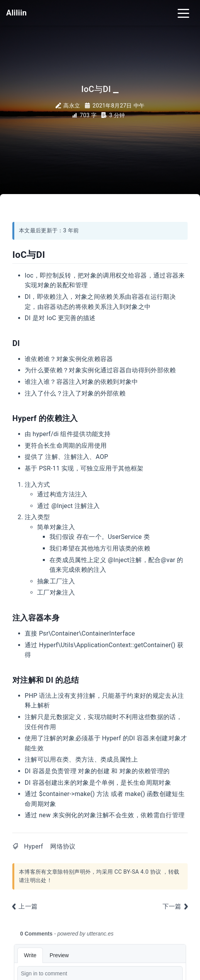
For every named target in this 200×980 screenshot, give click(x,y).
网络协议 (63, 846)
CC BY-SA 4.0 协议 (138, 872)
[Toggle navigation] (183, 13)
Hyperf (33, 846)
